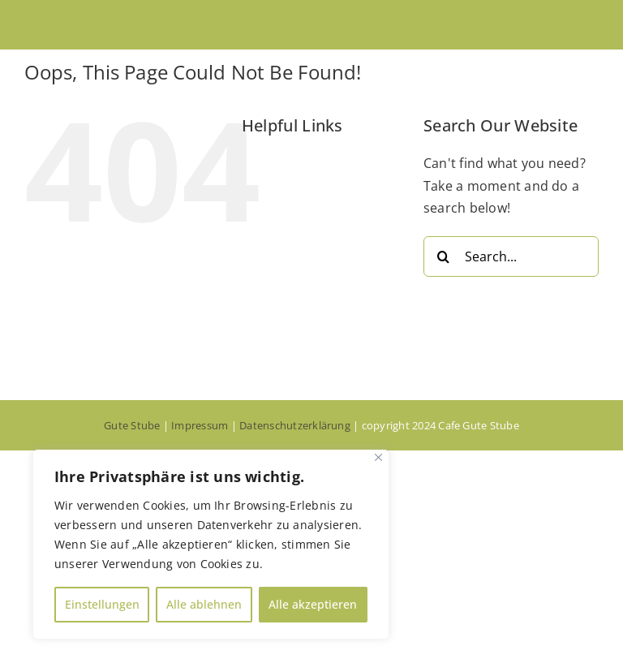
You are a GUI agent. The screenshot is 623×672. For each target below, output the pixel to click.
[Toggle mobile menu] (590, 25)
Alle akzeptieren (313, 604)
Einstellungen (102, 604)
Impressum (200, 425)
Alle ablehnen (204, 604)
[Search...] (511, 256)
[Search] (444, 256)
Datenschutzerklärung (295, 425)
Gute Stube (132, 425)
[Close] (378, 457)
